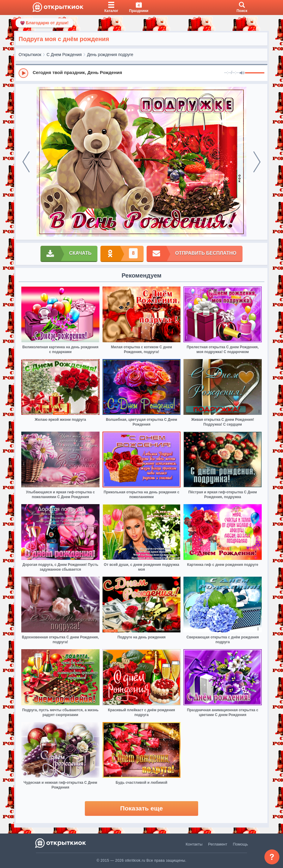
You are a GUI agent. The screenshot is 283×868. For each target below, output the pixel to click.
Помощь (240, 844)
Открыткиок (30, 55)
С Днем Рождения (64, 55)
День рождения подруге (110, 55)
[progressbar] (255, 73)
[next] (257, 162)
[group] (141, 73)
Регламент (218, 844)
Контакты (194, 844)
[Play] (23, 73)
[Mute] (242, 73)
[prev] (26, 162)
